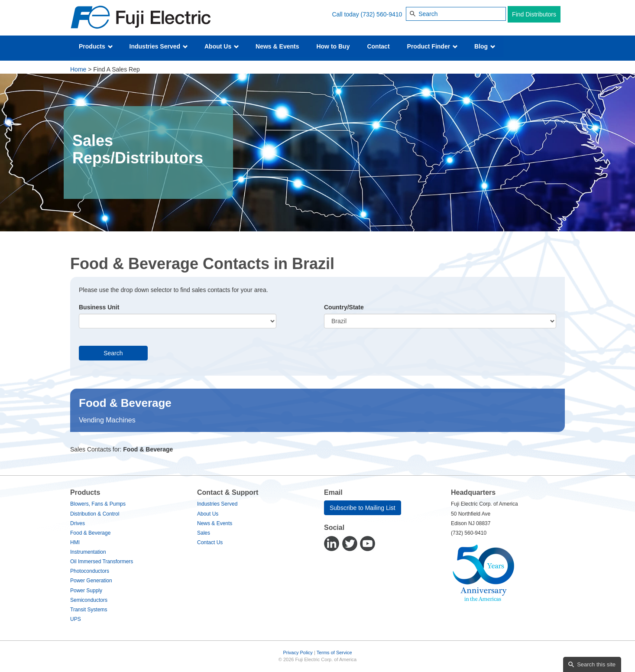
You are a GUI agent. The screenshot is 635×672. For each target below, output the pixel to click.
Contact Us (210, 542)
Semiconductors (89, 600)
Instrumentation (88, 552)
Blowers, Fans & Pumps (98, 504)
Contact (378, 46)
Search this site (596, 664)
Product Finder (433, 46)
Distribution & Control (95, 514)
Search (113, 353)
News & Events (277, 46)
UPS (76, 619)
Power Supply (86, 591)
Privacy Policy (298, 653)
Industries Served (159, 46)
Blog (485, 46)
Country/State (344, 307)
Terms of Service (334, 653)
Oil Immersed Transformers (102, 562)
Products (96, 46)
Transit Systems (89, 610)
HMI (75, 542)
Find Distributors (534, 14)
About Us (222, 46)
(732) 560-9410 (382, 14)
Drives (78, 523)
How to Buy (333, 46)
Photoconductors (90, 571)
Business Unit (99, 307)
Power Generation (91, 581)
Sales (204, 533)
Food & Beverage (90, 533)
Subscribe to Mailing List (363, 508)
